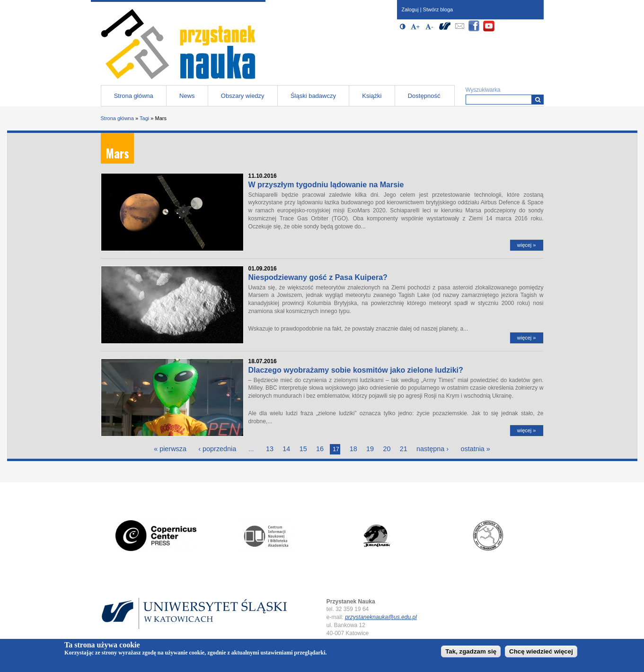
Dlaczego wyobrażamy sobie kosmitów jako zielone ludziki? (356, 370)
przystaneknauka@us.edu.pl (381, 617)
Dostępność (424, 96)
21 (404, 449)
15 (303, 449)
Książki (372, 96)
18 (353, 449)
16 (320, 449)
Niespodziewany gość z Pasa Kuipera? (318, 277)
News (187, 96)
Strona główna (134, 96)
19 (370, 449)
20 (387, 449)
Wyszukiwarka (483, 90)
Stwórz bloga (438, 9)
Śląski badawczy (313, 96)
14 (286, 449)
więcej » (527, 245)
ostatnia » (475, 449)
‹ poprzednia (217, 449)
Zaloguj (410, 9)
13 (270, 449)
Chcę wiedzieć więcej (541, 651)
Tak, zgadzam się (471, 651)
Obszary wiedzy (243, 96)
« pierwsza (170, 449)
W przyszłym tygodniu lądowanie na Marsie (326, 185)
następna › (432, 449)
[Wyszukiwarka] (538, 100)
